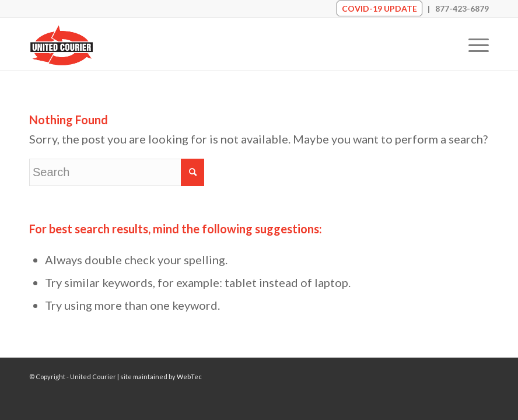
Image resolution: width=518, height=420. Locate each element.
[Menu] (473, 44)
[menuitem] (473, 44)
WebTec (189, 377)
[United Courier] (62, 44)
